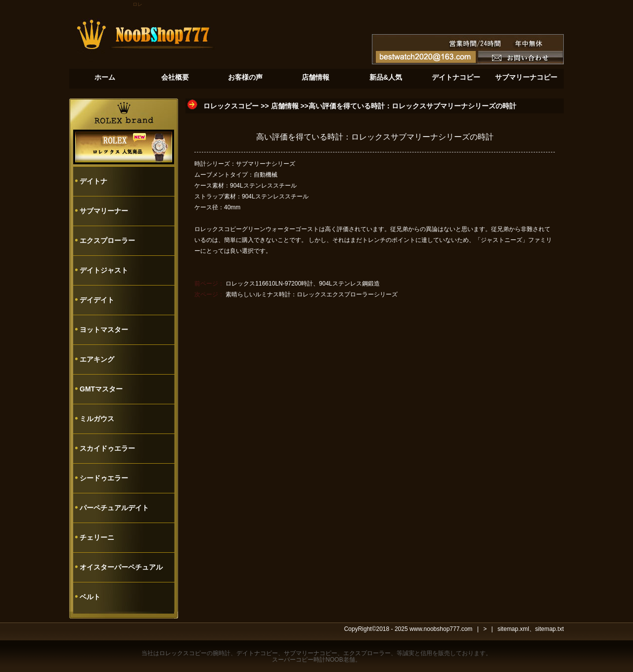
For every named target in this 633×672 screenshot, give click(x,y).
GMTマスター (101, 389)
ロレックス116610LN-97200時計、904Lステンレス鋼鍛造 (302, 284)
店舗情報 (285, 106)
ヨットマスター (104, 330)
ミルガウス (97, 419)
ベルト (90, 597)
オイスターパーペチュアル (121, 567)
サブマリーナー (104, 211)
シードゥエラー (104, 478)
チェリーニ (97, 537)
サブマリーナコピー (311, 653)
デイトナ (93, 181)
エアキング (97, 359)
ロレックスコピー (231, 106)
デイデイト (97, 300)
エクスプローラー (107, 240)
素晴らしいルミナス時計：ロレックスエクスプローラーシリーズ (312, 294)
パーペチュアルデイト (114, 508)
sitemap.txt (549, 629)
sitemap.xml (513, 629)
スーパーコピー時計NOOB (307, 660)
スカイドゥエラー (107, 448)
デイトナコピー (257, 653)
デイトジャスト (104, 270)
